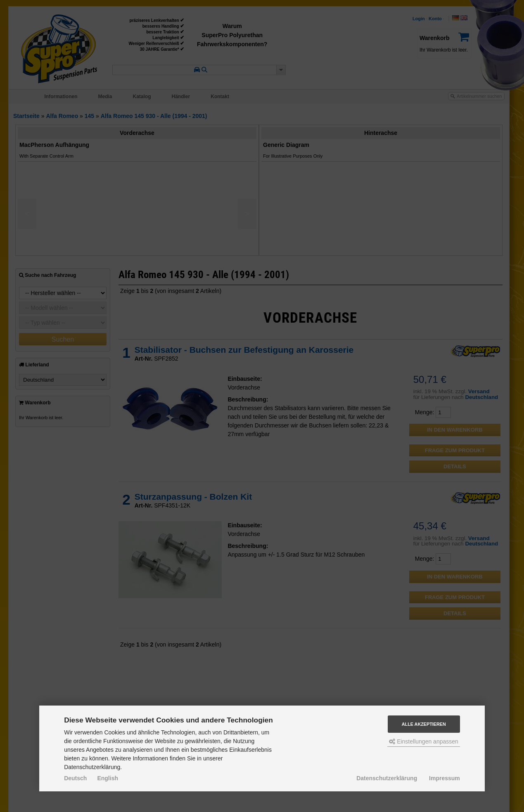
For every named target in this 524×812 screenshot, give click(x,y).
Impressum (445, 778)
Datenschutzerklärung (387, 778)
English (108, 778)
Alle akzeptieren (424, 724)
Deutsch (75, 778)
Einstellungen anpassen (424, 741)
